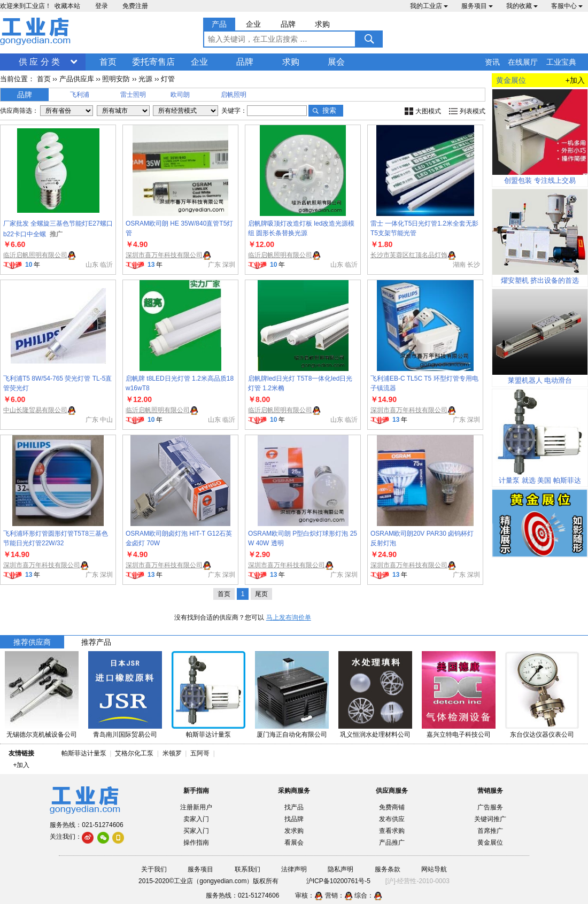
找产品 (294, 807)
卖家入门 (196, 819)
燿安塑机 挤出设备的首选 (540, 280)
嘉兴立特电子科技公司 (459, 735)
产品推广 (392, 843)
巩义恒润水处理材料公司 (375, 735)
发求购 (294, 831)
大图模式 (428, 111)
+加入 (575, 80)
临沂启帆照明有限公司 (35, 255)
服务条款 (388, 869)
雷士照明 (133, 95)
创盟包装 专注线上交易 (540, 180)
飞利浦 (80, 95)
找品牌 (294, 819)
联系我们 (247, 869)
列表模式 (473, 111)
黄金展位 (490, 843)
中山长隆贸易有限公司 (35, 410)
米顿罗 (174, 753)
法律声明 (294, 869)
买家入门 (196, 831)
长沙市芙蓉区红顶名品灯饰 (409, 255)
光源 (145, 79)
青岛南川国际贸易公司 (125, 735)
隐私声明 (341, 869)
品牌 (245, 62)
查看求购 (392, 831)
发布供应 (392, 819)
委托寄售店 (153, 62)
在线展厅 (523, 62)
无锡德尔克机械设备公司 (42, 735)
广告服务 (490, 807)
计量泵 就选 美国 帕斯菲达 (540, 480)
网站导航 (434, 869)
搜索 (329, 110)
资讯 (492, 62)
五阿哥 (200, 753)
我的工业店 (429, 6)
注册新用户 (196, 807)
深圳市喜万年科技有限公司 (164, 255)
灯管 (168, 79)
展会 (336, 62)
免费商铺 (392, 807)
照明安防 (116, 79)
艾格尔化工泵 (134, 753)
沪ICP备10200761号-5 (338, 881)
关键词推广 (490, 819)
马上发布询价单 (289, 617)
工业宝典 (561, 62)
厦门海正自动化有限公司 (292, 735)
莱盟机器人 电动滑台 (540, 380)
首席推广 (490, 831)
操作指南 (196, 843)
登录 (102, 6)
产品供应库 (77, 79)
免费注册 (135, 6)
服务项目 (477, 6)
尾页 (261, 594)
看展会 (294, 843)
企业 (199, 62)
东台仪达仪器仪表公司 (542, 735)
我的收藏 (522, 6)
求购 (291, 62)
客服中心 (567, 6)
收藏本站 (67, 6)
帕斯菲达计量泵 (208, 735)
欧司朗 (180, 95)
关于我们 (154, 869)
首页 (108, 62)
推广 (56, 234)
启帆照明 (234, 95)
